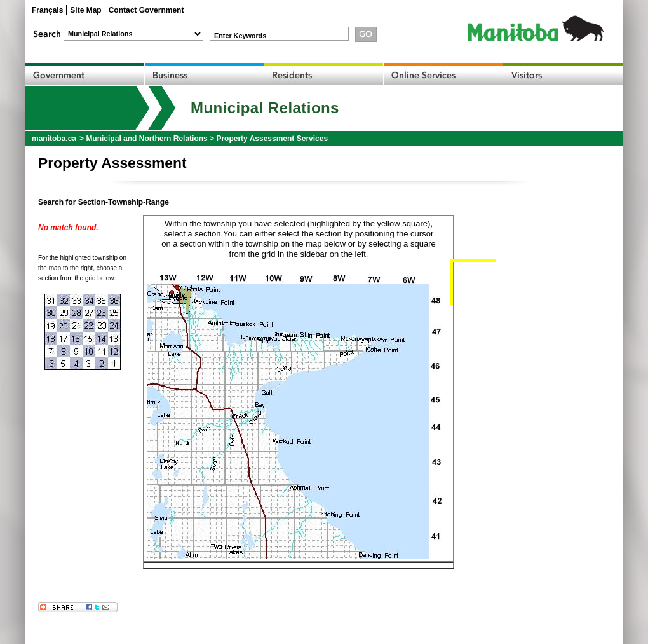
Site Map (85, 10)
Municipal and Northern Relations (146, 139)
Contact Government (146, 10)
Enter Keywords (240, 36)
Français (47, 10)
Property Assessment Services (272, 139)
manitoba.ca (54, 139)
